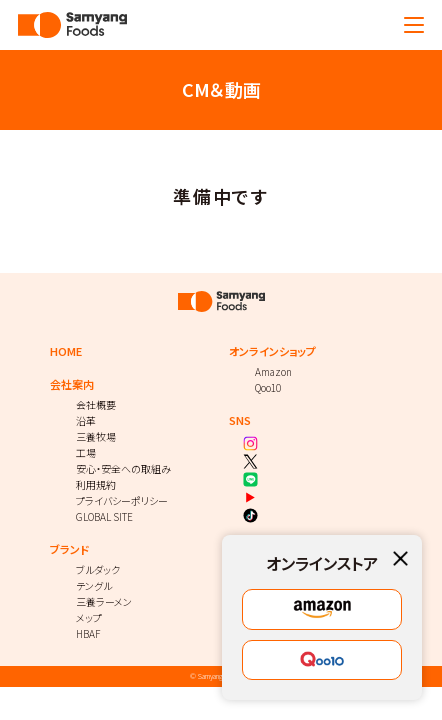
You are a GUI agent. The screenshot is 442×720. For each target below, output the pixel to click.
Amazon (273, 371)
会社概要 (96, 404)
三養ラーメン (104, 601)
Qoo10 (268, 387)
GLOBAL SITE (104, 516)
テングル (94, 585)
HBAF (88, 633)
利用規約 (96, 484)
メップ (89, 617)
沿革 (86, 420)
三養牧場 (96, 436)
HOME (66, 351)
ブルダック (98, 569)
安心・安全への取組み (123, 468)
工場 (86, 452)
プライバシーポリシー (122, 500)
